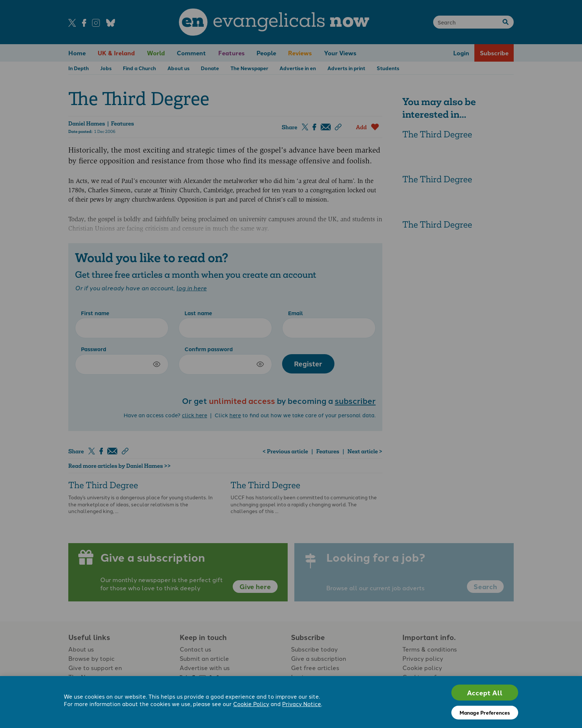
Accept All (485, 693)
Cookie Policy (251, 704)
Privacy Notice (302, 704)
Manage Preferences (485, 712)
